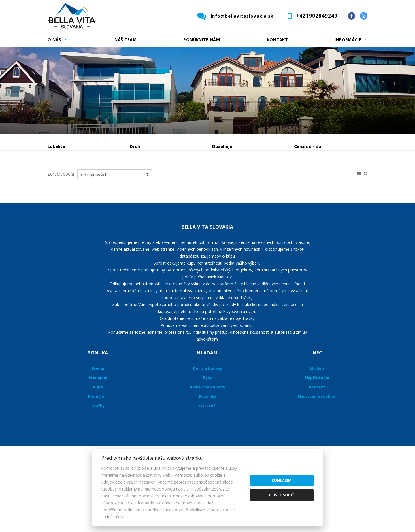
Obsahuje (222, 146)
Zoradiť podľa (61, 218)
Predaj (65, 176)
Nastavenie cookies (317, 440)
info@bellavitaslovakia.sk (242, 16)
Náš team (126, 40)
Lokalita (56, 146)
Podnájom (168, 176)
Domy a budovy (207, 412)
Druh (135, 146)
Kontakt (278, 40)
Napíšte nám (317, 421)
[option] (207, 91)
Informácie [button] (348, 40)
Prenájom (101, 176)
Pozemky (207, 440)
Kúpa (134, 176)
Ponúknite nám (202, 40)
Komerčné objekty (207, 431)
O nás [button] (54, 40)
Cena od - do (308, 146)
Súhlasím (282, 480)
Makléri (317, 412)
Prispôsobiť (282, 495)
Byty (207, 421)
